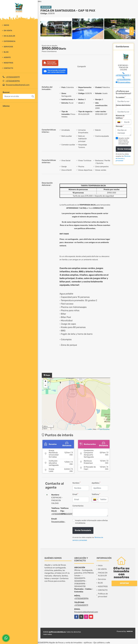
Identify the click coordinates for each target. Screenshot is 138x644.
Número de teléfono (120, 117)
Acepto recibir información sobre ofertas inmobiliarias (92, 522)
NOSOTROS (8, 63)
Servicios (8, 47)
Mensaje (120, 126)
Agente (7, 57)
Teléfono (96, 494)
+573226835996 (13, 81)
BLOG (6, 52)
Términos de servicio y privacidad (123, 158)
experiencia (10, 41)
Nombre (76, 483)
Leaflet (90, 429)
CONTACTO (8, 68)
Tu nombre (121, 97)
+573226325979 (13, 77)
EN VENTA (8, 31)
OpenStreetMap (104, 429)
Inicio (6, 25)
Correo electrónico (123, 106)
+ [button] (45, 382)
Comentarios (78, 506)
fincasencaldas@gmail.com (18, 85)
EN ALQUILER (9, 36)
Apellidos (96, 483)
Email (75, 494)
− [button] (45, 386)
